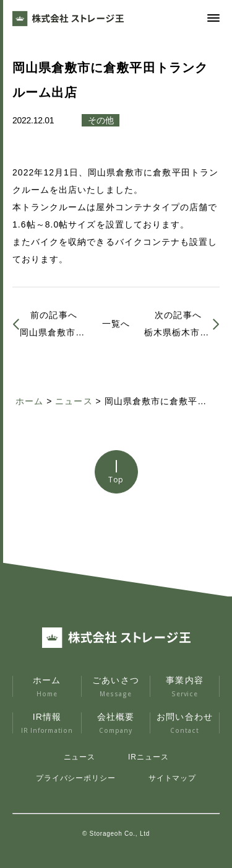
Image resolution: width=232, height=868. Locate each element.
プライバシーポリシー (76, 778)
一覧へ (116, 324)
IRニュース (148, 757)
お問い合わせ (185, 723)
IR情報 (47, 723)
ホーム (47, 686)
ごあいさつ (116, 686)
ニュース (80, 757)
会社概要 (116, 723)
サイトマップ (172, 778)
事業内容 (185, 686)
